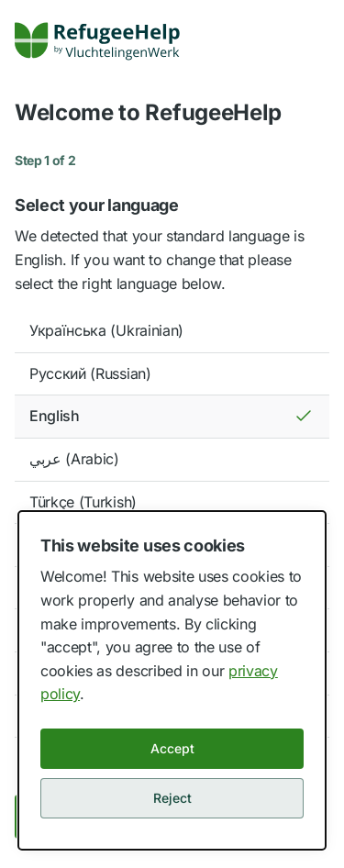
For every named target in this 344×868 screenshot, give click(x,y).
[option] (172, 332)
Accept (172, 748)
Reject (172, 798)
